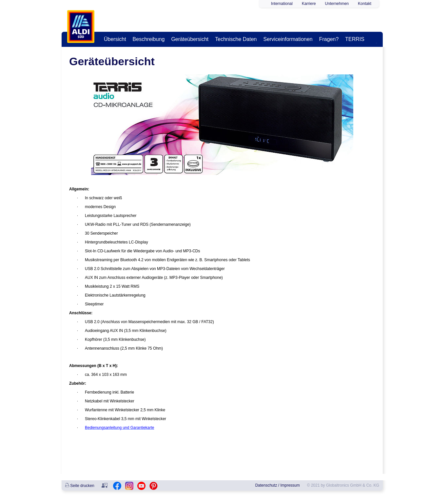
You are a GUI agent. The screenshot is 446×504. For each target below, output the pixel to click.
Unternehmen (337, 4)
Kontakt (365, 4)
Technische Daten (236, 39)
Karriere (309, 4)
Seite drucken (80, 486)
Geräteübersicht (190, 39)
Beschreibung (149, 39)
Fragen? (329, 39)
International (282, 4)
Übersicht (115, 39)
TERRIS (355, 39)
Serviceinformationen (288, 39)
